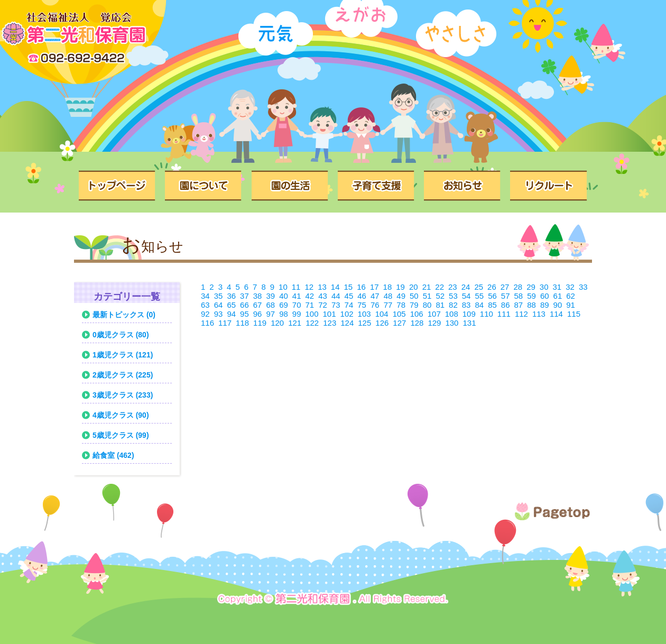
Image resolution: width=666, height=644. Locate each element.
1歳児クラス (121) (123, 355)
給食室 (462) (113, 455)
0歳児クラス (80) (121, 335)
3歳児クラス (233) (123, 395)
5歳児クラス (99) (121, 435)
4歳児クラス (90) (121, 415)
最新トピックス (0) (124, 315)
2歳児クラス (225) (123, 375)
